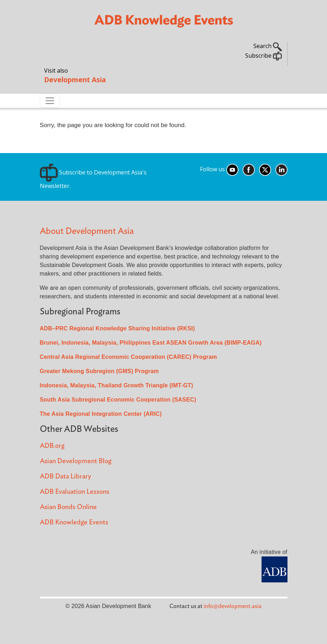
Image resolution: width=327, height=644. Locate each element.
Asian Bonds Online (68, 507)
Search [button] (268, 46)
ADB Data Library (65, 477)
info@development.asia (233, 606)
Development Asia (75, 80)
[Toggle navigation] (50, 101)
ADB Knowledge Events (74, 522)
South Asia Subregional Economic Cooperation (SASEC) (118, 400)
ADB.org (52, 446)
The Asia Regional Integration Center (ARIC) (101, 414)
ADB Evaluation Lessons (75, 492)
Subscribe (263, 56)
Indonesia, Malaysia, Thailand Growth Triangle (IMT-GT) (117, 385)
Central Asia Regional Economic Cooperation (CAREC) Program (128, 357)
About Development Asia (87, 231)
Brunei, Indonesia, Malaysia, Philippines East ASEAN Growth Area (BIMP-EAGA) (151, 343)
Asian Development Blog (76, 461)
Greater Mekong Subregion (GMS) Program (99, 371)
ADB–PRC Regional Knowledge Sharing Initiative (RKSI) (117, 328)
